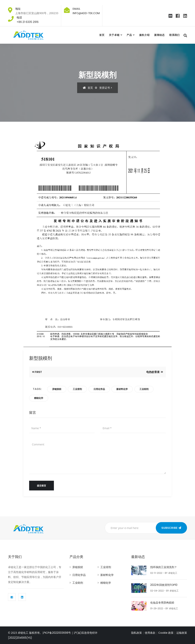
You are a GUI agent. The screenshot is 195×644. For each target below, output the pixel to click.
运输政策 (182, 633)
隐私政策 (137, 633)
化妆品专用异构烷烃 (162, 603)
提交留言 (42, 486)
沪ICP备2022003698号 (57, 633)
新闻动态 (159, 35)
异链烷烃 (57, 389)
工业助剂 (144, 389)
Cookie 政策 (166, 633)
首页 (102, 35)
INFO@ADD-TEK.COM (86, 13)
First (38, 372)
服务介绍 (144, 35)
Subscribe (170, 528)
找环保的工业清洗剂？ (164, 567)
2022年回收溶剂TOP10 (164, 585)
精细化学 (39, 398)
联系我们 (175, 35)
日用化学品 (99, 389)
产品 (129, 35)
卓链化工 (173, 573)
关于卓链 (114, 35)
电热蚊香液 (153, 372)
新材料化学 (122, 389)
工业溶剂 (77, 389)
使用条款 (150, 633)
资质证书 (105, 88)
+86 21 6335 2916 (28, 22)
